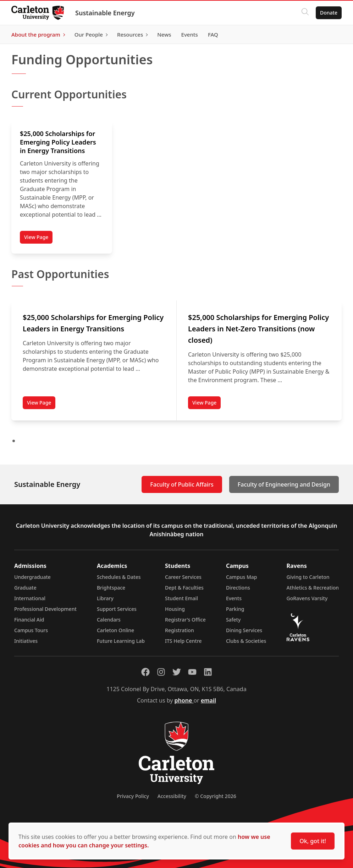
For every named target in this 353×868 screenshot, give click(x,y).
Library (105, 598)
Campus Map (242, 577)
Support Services (117, 609)
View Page (36, 237)
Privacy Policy (133, 796)
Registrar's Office (185, 620)
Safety (233, 620)
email (208, 700)
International (30, 598)
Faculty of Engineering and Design (284, 484)
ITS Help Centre (183, 641)
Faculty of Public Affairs (182, 484)
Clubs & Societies (246, 641)
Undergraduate (32, 577)
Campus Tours (31, 630)
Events (234, 598)
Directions (238, 588)
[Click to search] (305, 13)
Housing (175, 609)
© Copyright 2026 (216, 796)
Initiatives (26, 641)
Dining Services (244, 630)
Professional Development (45, 609)
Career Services (183, 577)
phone (184, 700)
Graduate (25, 588)
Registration (180, 630)
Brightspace (111, 588)
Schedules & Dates (119, 577)
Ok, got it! (313, 841)
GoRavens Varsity (307, 598)
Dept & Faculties (184, 588)
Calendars (109, 620)
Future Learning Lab (121, 641)
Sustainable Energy (105, 13)
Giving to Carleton (308, 577)
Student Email (181, 598)
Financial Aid (29, 620)
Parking (235, 609)
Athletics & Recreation (313, 588)
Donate (329, 13)
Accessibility (172, 796)
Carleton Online (115, 630)
